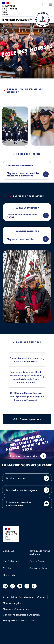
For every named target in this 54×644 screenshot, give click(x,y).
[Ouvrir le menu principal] (50, 4)
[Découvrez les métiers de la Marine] (28, 215)
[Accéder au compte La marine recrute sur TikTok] (13, 586)
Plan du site (9, 575)
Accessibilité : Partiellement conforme (24, 597)
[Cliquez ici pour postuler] (28, 239)
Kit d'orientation (12, 561)
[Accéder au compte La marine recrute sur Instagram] (5, 586)
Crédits (7, 568)
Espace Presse (37, 561)
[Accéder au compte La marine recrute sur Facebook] (27, 586)
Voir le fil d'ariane (13, 27)
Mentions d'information (16, 609)
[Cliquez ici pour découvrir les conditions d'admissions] (28, 174)
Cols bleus (8, 551)
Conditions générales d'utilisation (21, 615)
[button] (44, 4)
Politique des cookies (14, 620)
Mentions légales (12, 603)
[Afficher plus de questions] (27, 419)
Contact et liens (38, 568)
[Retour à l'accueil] (42, 19)
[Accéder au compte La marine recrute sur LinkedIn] (34, 586)
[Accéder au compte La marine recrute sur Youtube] (20, 586)
